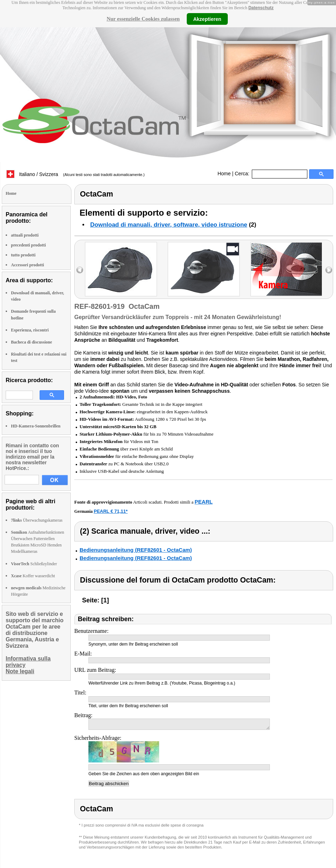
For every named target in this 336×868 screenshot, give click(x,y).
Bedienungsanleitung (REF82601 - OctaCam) (136, 550)
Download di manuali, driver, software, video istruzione (169, 225)
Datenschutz (261, 8)
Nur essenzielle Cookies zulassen (143, 19)
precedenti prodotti (28, 245)
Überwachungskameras (37, 520)
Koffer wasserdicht (33, 576)
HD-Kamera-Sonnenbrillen (36, 426)
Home (224, 174)
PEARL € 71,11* (111, 511)
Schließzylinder (34, 564)
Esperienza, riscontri (30, 330)
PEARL (204, 502)
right (329, 270)
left (80, 270)
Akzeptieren (207, 19)
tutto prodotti (23, 255)
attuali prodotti (25, 235)
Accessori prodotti (27, 265)
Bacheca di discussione (31, 342)
